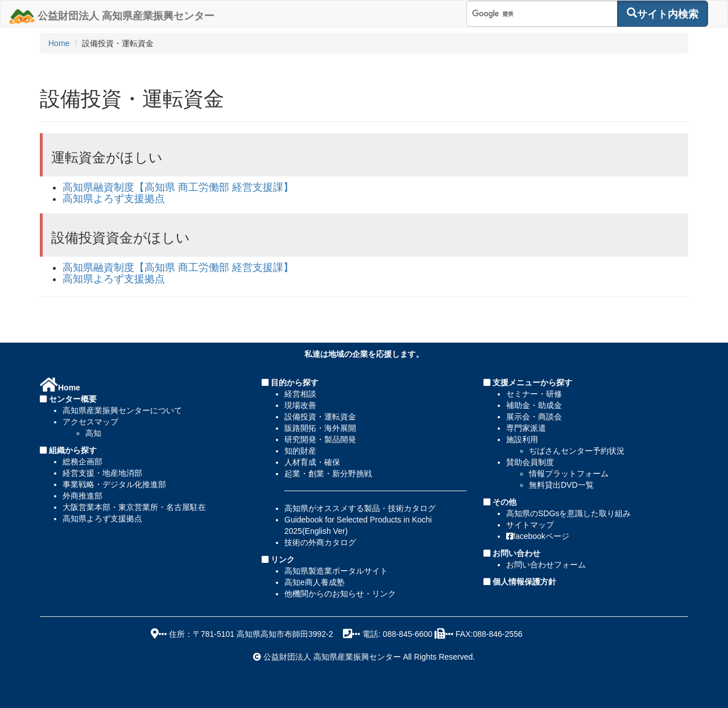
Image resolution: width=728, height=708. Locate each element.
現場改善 (300, 405)
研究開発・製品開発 (320, 439)
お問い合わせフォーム (546, 565)
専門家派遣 (526, 428)
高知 (93, 433)
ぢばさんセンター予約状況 (577, 451)
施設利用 (522, 439)
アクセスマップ (90, 422)
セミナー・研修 (534, 394)
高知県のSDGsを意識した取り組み (568, 513)
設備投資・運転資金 (320, 417)
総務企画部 (82, 462)
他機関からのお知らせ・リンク (340, 594)
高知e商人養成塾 (315, 582)
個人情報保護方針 (523, 582)
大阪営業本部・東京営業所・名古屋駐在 (134, 507)
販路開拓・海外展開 (320, 428)
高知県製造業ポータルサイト (336, 571)
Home (59, 43)
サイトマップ (530, 525)
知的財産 (300, 451)
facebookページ (538, 536)
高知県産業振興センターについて (122, 410)
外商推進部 (82, 496)
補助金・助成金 (534, 405)
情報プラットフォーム (569, 474)
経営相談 (300, 394)
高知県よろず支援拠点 (114, 199)
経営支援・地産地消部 (102, 473)
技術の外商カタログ (320, 542)
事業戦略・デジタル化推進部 (114, 484)
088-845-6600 (408, 634)
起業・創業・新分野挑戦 (328, 474)
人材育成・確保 (312, 462)
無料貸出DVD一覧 (561, 485)
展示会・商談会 (534, 417)
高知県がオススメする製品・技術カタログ (360, 508)
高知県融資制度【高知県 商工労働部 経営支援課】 (178, 187)
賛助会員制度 (530, 462)
